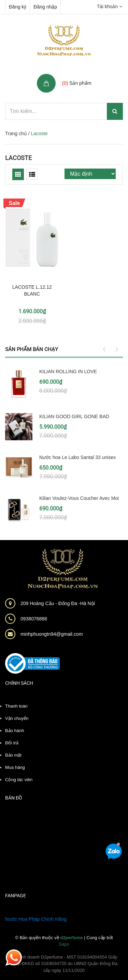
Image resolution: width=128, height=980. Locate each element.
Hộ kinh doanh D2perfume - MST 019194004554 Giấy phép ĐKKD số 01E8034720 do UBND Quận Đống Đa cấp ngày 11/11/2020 (64, 964)
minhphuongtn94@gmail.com (52, 634)
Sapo (64, 944)
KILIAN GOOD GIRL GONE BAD (74, 416)
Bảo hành (15, 731)
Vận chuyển (17, 718)
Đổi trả (12, 743)
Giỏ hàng (73, 76)
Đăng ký (18, 7)
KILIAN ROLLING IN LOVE (68, 372)
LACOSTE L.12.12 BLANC (32, 290)
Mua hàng (15, 767)
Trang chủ (16, 133)
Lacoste (18, 158)
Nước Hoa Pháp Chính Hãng (36, 919)
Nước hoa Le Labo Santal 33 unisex (77, 457)
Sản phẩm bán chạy (32, 349)
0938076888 (34, 619)
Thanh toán (16, 706)
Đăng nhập (45, 7)
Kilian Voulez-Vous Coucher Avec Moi (79, 498)
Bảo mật (13, 755)
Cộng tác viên (19, 780)
